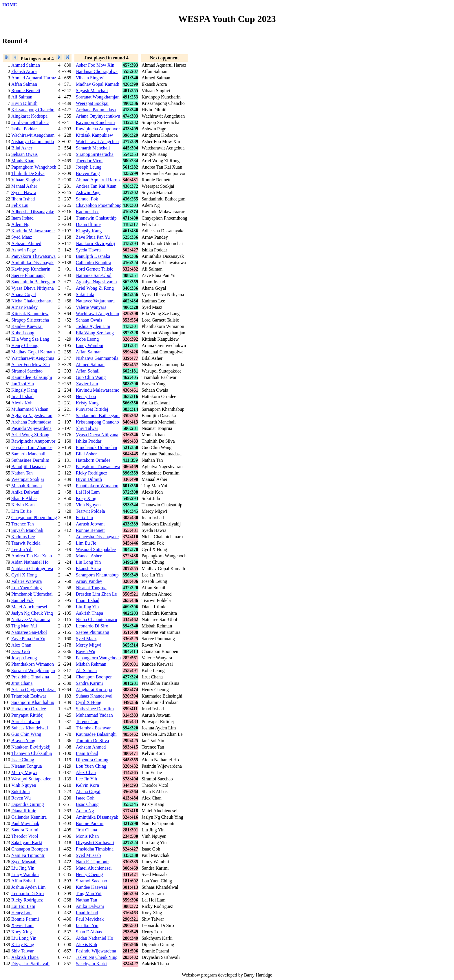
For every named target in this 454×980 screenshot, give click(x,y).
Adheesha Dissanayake (33, 212)
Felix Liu (20, 205)
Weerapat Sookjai (92, 103)
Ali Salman (22, 97)
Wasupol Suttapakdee (96, 549)
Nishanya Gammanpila (33, 142)
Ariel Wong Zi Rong (95, 288)
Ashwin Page (88, 192)
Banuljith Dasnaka (93, 256)
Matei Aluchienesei (29, 607)
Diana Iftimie (88, 224)
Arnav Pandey (24, 307)
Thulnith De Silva (28, 173)
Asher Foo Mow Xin (95, 65)
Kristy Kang (87, 403)
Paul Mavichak (25, 823)
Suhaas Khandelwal (94, 696)
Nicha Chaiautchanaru (32, 301)
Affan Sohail (88, 371)
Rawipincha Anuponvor (98, 129)
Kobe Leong (23, 333)
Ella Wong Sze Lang (95, 333)
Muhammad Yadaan (30, 409)
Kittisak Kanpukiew (94, 135)
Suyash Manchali (92, 91)
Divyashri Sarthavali (95, 843)
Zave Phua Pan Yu (93, 237)
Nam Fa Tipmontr (28, 855)
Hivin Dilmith (24, 103)
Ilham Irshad (23, 199)
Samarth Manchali (93, 148)
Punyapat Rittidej (92, 409)
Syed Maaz (22, 237)
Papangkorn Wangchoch (34, 167)
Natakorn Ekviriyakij (96, 243)
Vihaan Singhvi (90, 78)
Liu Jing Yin (87, 607)
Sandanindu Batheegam (33, 282)
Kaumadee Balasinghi (32, 377)
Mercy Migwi (89, 645)
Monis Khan (23, 161)
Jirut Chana (22, 683)
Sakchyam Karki (27, 843)
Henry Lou (86, 396)
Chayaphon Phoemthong (99, 205)
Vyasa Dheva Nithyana (33, 288)
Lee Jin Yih (22, 549)
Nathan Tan (22, 473)
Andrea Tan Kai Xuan (96, 186)
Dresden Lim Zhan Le (32, 447)
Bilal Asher (22, 148)
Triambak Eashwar (29, 696)
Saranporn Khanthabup (97, 575)
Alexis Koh (22, 403)
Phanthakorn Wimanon (97, 486)
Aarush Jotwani (90, 524)
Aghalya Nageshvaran (96, 282)
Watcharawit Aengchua (97, 142)
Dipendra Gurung (92, 760)
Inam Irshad (22, 218)
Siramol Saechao (27, 371)
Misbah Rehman (26, 486)
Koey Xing (86, 498)
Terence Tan (23, 524)
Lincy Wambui (90, 345)
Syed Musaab (88, 855)
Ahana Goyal (24, 294)
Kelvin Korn (23, 505)
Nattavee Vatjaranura (95, 301)
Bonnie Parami (90, 823)
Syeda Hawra (24, 192)
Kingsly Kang (89, 231)
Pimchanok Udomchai (97, 447)
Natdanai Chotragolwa (97, 71)
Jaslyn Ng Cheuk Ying (32, 613)
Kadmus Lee (88, 212)
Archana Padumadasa (96, 110)
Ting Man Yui (24, 626)
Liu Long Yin (88, 562)
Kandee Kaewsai (27, 326)
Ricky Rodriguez (92, 473)
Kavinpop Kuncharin (95, 122)
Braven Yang (88, 173)
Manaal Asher (24, 186)
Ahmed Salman (26, 65)
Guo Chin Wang (91, 377)
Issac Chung (23, 760)
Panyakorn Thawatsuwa (33, 256)
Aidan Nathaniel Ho (30, 562)
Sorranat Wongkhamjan (98, 97)
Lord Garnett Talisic (30, 122)
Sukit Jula (85, 294)
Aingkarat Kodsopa (29, 116)
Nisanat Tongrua (91, 588)
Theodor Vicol (89, 161)
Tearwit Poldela (90, 511)
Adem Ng (20, 224)
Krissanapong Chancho (33, 110)
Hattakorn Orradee (93, 460)
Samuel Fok (87, 199)
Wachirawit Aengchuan (33, 135)
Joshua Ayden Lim (93, 326)
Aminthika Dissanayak (32, 263)
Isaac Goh (21, 651)
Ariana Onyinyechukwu (98, 116)
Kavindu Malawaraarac (33, 231)
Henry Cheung (25, 345)
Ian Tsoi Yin (23, 384)
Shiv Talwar (87, 428)
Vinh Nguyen (88, 505)
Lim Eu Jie (21, 511)
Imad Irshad (22, 396)
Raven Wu (86, 651)
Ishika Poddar (24, 129)
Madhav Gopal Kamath (98, 84)
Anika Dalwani (25, 492)
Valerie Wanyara (91, 307)
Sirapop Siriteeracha (95, 154)
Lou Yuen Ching (26, 588)
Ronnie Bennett (26, 91)
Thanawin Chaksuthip (96, 218)
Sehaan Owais (24, 154)
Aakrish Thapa (89, 613)
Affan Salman (24, 84)
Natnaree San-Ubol (94, 275)
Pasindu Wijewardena (31, 428)
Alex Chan (21, 645)
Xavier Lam (87, 384)
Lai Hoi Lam (88, 492)
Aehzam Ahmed (26, 243)
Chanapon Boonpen (94, 677)
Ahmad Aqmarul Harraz (34, 78)
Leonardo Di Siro (92, 626)
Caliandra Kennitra (94, 263)
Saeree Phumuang (28, 275)
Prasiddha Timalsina (30, 677)
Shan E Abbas (24, 498)
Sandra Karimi (89, 683)
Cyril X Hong (24, 575)
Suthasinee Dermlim (30, 460)
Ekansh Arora (24, 71)
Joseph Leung (89, 167)
